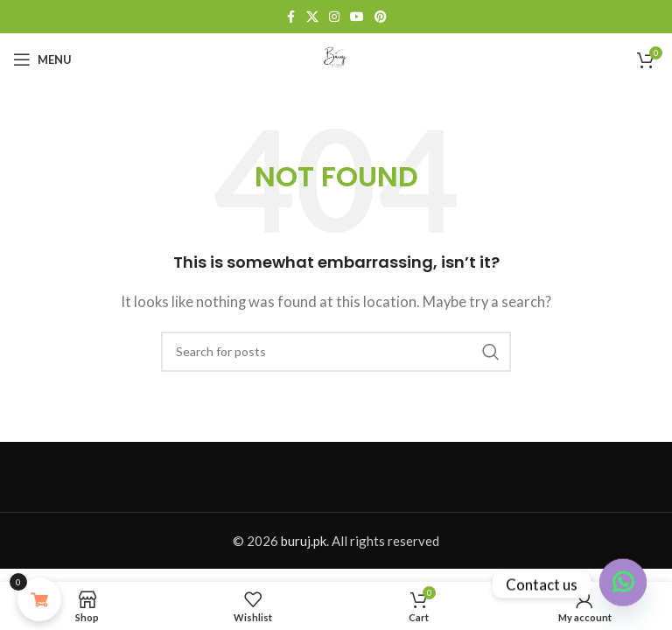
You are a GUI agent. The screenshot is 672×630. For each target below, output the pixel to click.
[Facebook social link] (290, 17)
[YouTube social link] (357, 17)
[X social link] (312, 17)
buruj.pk (304, 541)
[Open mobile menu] (42, 59)
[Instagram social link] (334, 17)
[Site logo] (336, 58)
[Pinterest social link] (381, 17)
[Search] (336, 352)
